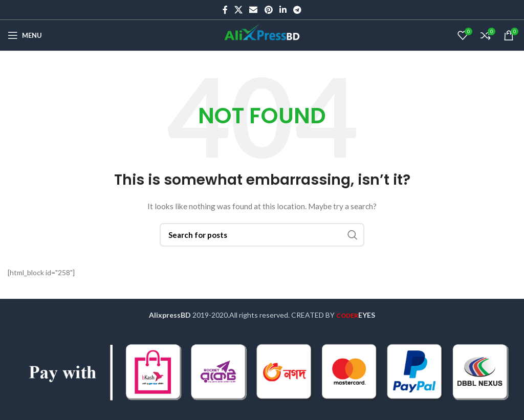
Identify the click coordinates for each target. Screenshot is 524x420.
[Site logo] (262, 35)
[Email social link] (254, 10)
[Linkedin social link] (283, 10)
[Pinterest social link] (268, 10)
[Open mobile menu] (25, 35)
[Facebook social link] (225, 10)
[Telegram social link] (298, 10)
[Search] (262, 235)
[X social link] (238, 10)
